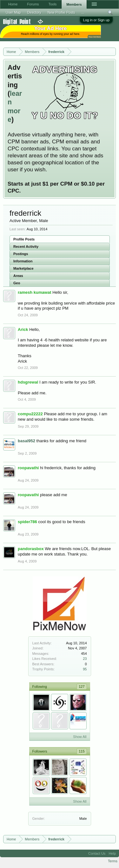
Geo (17, 283)
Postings (21, 254)
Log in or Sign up (96, 20)
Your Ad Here (95, 37)
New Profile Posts (61, 12)
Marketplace (23, 268)
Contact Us (97, 853)
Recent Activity (26, 247)
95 (85, 669)
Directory (34, 12)
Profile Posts (24, 239)
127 (82, 687)
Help (112, 853)
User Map (13, 12)
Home (13, 4)
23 (85, 659)
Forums (33, 4)
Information (23, 261)
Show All (80, 737)
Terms (113, 861)
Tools (53, 4)
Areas (18, 276)
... (83, 12)
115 (82, 751)
